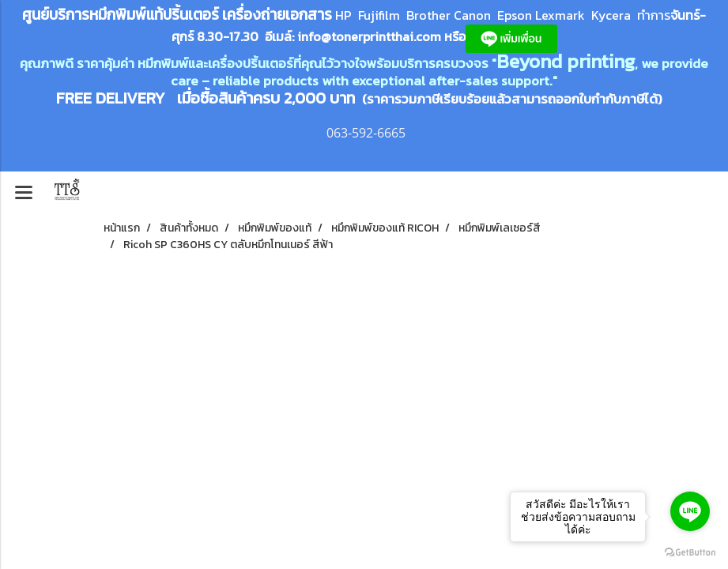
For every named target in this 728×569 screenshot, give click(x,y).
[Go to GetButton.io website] (690, 553)
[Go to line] (690, 511)
